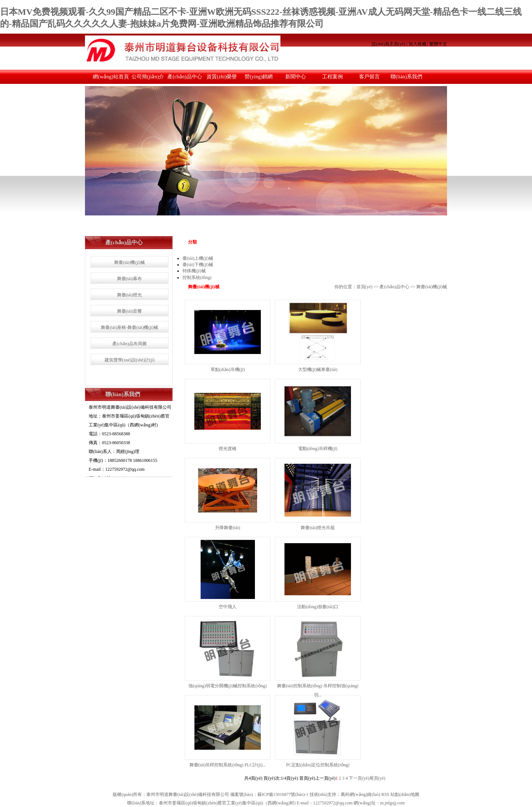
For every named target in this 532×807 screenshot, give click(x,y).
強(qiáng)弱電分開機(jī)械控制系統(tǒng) (228, 686)
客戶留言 (369, 77)
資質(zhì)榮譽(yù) (222, 79)
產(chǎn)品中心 (185, 77)
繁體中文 (438, 44)
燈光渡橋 (228, 449)
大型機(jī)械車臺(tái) (318, 370)
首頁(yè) (364, 287)
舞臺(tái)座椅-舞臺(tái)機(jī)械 (129, 327)
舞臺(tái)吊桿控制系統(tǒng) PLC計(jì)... (228, 765)
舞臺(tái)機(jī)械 (129, 262)
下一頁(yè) (359, 778)
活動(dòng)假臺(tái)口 (318, 607)
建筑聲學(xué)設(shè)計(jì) (130, 360)
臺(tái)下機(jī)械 (198, 265)
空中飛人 (228, 607)
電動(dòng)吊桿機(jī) (318, 449)
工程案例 (332, 77)
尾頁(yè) (377, 778)
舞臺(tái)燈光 (130, 295)
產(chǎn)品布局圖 (129, 344)
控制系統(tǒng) (197, 277)
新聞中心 (296, 77)
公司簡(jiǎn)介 (148, 77)
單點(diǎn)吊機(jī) (228, 370)
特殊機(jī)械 (194, 271)
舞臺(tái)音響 (130, 311)
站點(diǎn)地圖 (405, 794)
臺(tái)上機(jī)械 (198, 258)
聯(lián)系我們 (406, 77)
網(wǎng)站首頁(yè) (111, 79)
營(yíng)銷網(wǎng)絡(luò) (259, 79)
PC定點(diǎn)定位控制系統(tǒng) (318, 765)
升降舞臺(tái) (228, 528)
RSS (385, 794)
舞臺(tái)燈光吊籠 (318, 528)
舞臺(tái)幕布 (130, 279)
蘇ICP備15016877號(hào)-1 (283, 794)
